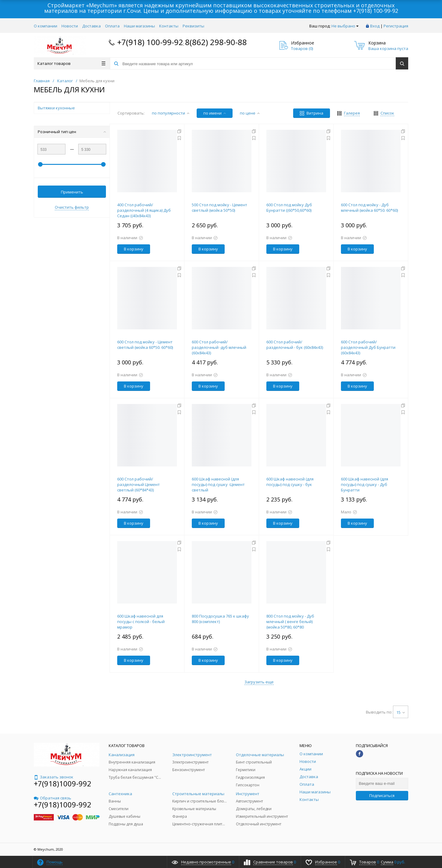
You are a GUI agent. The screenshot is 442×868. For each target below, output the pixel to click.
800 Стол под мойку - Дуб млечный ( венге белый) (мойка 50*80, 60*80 (290, 622)
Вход (375, 26)
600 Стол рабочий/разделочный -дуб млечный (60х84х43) (219, 347)
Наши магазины (139, 26)
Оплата (112, 26)
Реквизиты (193, 26)
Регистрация (396, 26)
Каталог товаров (71, 63)
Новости (70, 26)
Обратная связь (53, 798)
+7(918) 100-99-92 (376, 11)
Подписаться (382, 795)
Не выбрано (345, 26)
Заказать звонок (54, 777)
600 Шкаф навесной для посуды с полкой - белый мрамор (141, 622)
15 (401, 712)
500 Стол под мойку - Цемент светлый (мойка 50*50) (219, 207)
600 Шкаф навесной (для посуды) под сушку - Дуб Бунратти (365, 484)
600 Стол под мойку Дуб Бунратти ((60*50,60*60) (289, 207)
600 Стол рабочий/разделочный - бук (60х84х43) (295, 345)
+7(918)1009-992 (63, 783)
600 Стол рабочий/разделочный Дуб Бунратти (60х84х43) (368, 347)
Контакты (169, 26)
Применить (72, 192)
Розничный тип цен (72, 132)
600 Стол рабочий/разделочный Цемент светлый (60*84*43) (139, 484)
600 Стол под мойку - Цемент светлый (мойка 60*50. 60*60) (145, 345)
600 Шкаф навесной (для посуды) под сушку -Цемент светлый (218, 484)
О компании (46, 26)
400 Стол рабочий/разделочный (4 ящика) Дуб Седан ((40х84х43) (144, 210)
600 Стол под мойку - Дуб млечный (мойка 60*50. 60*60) (369, 207)
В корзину (134, 249)
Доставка (91, 26)
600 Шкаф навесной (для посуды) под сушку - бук (290, 482)
